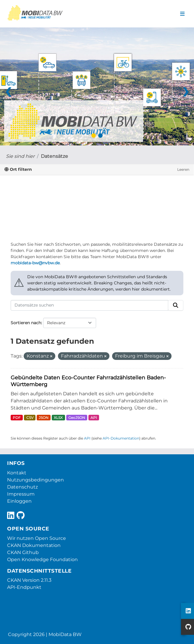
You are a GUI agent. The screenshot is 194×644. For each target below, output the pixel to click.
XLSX (58, 418)
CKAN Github (23, 552)
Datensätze (54, 156)
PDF (17, 418)
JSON (44, 418)
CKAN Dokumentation (34, 545)
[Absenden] (176, 305)
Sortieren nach (26, 323)
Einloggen (19, 501)
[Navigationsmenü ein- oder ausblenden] (182, 14)
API (94, 418)
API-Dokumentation (121, 438)
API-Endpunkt (24, 587)
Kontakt (17, 473)
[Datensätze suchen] (89, 305)
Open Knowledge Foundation (42, 559)
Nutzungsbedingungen (35, 480)
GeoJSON (77, 418)
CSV (30, 418)
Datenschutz (22, 487)
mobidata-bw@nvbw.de (35, 263)
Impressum (21, 494)
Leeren (183, 169)
